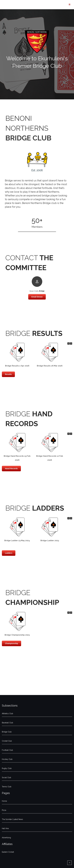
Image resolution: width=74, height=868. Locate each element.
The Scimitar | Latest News (12, 819)
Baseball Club (7, 723)
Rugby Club (7, 768)
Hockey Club (7, 759)
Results (8, 374)
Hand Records (11, 468)
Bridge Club (7, 732)
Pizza (4, 810)
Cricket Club (7, 741)
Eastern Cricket (8, 852)
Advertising (6, 838)
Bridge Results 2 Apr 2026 (17, 366)
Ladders (9, 553)
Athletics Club (7, 714)
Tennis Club (7, 787)
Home (4, 801)
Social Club (6, 777)
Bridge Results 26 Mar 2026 (50, 366)
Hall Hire (5, 828)
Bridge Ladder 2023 (50, 541)
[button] (71, 343)
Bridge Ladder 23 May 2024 (17, 541)
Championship (11, 643)
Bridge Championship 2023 (17, 635)
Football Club (7, 750)
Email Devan (37, 297)
